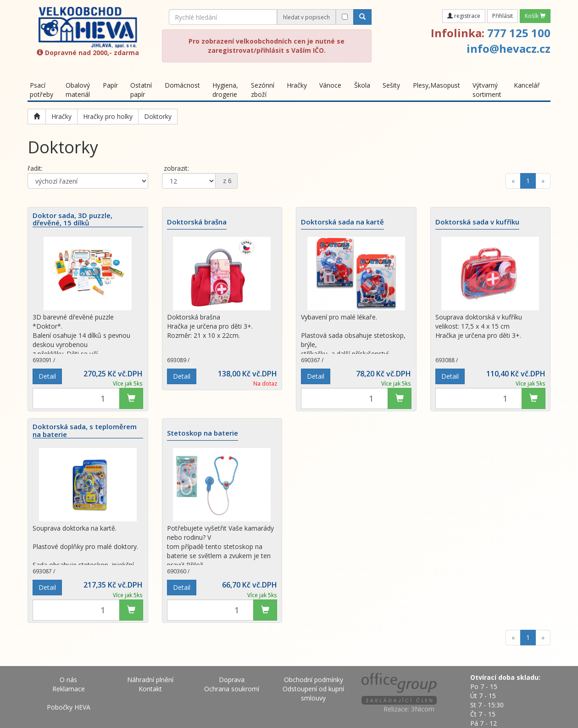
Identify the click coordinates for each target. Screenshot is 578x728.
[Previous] (513, 181)
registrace (464, 16)
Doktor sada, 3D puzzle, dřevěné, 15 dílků (72, 219)
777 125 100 (519, 33)
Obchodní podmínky (314, 680)
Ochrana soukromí (232, 689)
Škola (362, 85)
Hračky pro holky (108, 116)
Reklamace (69, 689)
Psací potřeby (42, 90)
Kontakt (150, 689)
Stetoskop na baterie (203, 433)
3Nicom (423, 709)
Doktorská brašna (197, 222)
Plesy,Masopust (436, 85)
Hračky (297, 85)
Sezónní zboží (263, 90)
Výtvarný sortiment (487, 90)
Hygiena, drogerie (225, 90)
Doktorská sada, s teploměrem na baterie (85, 431)
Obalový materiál (78, 90)
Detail (47, 376)
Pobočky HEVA (69, 707)
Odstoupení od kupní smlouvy (313, 693)
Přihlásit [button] (503, 16)
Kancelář (527, 85)
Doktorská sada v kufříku (477, 222)
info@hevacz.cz (509, 48)
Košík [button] (535, 16)
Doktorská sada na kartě (342, 222)
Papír (110, 85)
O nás (68, 680)
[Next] (543, 181)
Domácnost (182, 85)
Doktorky (158, 116)
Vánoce (330, 85)
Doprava (232, 680)
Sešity (391, 85)
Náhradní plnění (150, 680)
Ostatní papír (141, 90)
